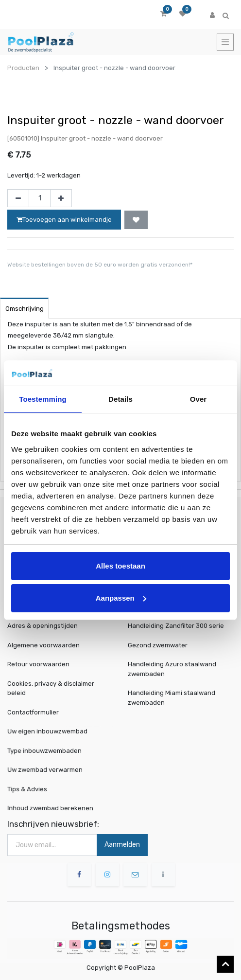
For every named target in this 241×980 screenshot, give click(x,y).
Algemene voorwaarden (43, 645)
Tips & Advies (34, 789)
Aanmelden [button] (122, 845)
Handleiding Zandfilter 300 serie (176, 626)
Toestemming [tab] (43, 399)
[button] (136, 220)
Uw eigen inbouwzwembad (51, 731)
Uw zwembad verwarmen (49, 770)
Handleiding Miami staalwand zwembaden (172, 698)
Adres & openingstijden (43, 626)
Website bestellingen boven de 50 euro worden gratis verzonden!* (100, 265)
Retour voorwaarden (38, 664)
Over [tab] (198, 399)
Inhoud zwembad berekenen (53, 808)
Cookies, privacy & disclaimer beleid (51, 688)
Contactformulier (33, 712)
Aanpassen (121, 598)
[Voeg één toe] (61, 198)
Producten (23, 68)
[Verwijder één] (18, 198)
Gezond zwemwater (158, 645)
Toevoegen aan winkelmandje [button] (64, 220)
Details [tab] (120, 399)
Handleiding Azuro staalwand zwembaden (172, 669)
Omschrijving (25, 309)
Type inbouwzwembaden (48, 750)
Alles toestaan (120, 566)
